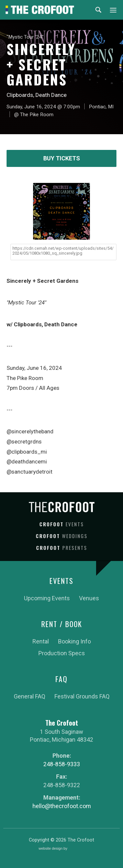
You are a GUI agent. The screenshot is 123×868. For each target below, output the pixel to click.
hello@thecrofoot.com (62, 806)
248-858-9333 (62, 764)
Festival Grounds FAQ (82, 696)
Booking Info (74, 641)
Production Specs (62, 653)
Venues (89, 598)
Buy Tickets (62, 158)
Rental (41, 641)
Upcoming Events (47, 598)
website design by (62, 849)
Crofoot (62, 524)
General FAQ (30, 696)
